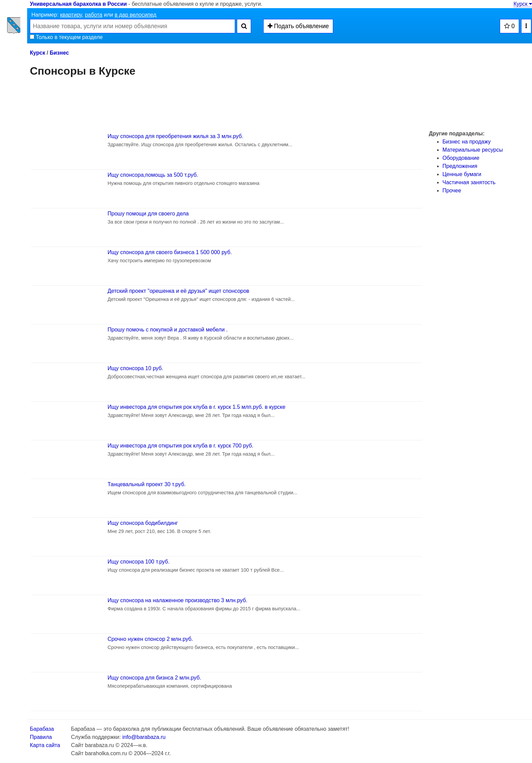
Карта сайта (45, 745)
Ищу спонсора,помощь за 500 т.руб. (153, 175)
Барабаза (42, 729)
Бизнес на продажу (467, 142)
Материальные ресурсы (473, 150)
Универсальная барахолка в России (78, 4)
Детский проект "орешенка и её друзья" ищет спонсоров (178, 291)
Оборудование (461, 158)
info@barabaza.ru (144, 737)
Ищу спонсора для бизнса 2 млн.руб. (154, 678)
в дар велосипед (136, 15)
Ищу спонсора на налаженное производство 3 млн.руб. (177, 600)
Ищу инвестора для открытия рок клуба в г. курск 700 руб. (180, 446)
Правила (41, 737)
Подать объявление (298, 26)
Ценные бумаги (462, 174)
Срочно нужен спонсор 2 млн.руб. (150, 639)
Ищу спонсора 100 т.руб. (139, 562)
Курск (523, 4)
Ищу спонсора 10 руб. (135, 368)
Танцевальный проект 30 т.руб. (147, 484)
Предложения (460, 166)
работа (94, 15)
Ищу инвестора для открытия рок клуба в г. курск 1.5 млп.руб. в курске (196, 407)
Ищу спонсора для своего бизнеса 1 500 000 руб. (170, 252)
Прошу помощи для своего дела (148, 214)
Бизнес (59, 53)
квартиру (71, 15)
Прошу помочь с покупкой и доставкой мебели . (168, 330)
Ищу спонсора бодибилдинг (143, 523)
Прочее (452, 190)
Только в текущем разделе (66, 37)
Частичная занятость (469, 182)
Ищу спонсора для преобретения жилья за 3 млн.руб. (175, 136)
